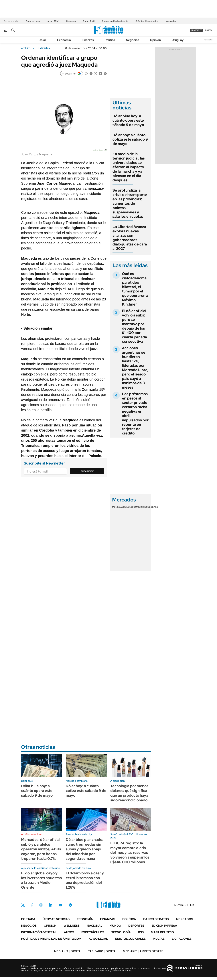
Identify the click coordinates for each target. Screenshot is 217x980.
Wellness (72, 926)
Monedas (118, 507)
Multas (159, 939)
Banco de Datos (156, 919)
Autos (69, 932)
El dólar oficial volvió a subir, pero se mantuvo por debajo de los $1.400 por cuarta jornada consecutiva (134, 326)
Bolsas (128, 507)
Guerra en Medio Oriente (115, 21)
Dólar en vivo (33, 21)
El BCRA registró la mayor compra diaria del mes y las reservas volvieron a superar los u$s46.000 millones (130, 853)
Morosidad (171, 21)
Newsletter (209, 40)
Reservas (71, 21)
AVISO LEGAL (98, 939)
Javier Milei (53, 21)
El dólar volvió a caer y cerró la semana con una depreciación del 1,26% (85, 880)
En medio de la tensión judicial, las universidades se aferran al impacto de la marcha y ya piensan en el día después (129, 167)
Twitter (23, 905)
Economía (64, 40)
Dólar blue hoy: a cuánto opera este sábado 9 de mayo (128, 120)
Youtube (60, 905)
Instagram (41, 905)
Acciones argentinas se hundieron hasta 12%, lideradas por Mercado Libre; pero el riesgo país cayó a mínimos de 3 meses (135, 368)
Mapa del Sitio (162, 932)
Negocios (133, 40)
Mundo (115, 926)
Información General (39, 932)
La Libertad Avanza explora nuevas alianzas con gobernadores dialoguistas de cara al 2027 (130, 238)
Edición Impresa (164, 926)
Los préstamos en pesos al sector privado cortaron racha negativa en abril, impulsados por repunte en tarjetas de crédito (135, 414)
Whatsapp (70, 905)
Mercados (185, 919)
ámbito (26, 48)
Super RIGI (89, 21)
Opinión (155, 40)
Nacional (95, 926)
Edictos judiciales (130, 939)
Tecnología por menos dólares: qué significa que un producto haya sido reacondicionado (129, 793)
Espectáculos (93, 932)
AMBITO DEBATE (143, 951)
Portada (28, 919)
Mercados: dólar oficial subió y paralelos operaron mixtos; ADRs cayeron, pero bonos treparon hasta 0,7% (41, 849)
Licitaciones (182, 939)
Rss (141, 932)
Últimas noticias (56, 919)
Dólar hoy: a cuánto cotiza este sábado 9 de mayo (130, 139)
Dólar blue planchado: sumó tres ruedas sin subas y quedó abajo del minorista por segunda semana (84, 849)
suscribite (196, 30)
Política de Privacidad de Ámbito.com (51, 939)
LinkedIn (51, 905)
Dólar (42, 40)
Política (110, 40)
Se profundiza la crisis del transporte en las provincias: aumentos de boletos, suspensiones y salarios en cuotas (130, 203)
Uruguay (178, 40)
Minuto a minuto (34, 834)
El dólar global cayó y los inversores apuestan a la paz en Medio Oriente (42, 880)
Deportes (136, 926)
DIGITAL (68, 951)
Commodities (140, 507)
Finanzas (88, 40)
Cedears (153, 507)
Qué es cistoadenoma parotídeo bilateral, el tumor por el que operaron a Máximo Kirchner (135, 289)
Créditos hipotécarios (147, 21)
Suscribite (87, 471)
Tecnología (121, 932)
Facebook (32, 905)
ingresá (209, 30)
